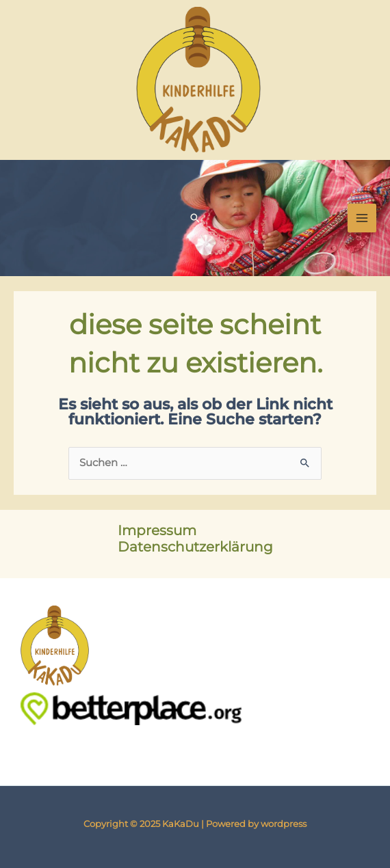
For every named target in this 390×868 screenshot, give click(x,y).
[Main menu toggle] (362, 218)
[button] (195, 218)
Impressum (157, 530)
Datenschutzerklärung (195, 547)
